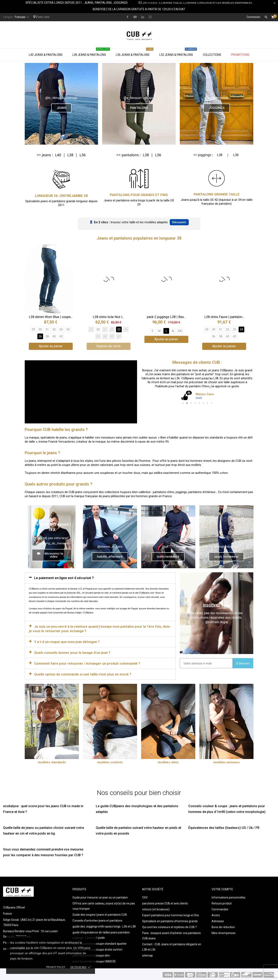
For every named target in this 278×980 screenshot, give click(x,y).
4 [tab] (195, 403)
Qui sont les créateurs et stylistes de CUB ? (169, 926)
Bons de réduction (223, 926)
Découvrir (179, 222)
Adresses (218, 920)
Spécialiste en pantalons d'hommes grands (170, 920)
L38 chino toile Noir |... (108, 317)
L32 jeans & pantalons (178, 52)
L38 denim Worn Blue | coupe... (51, 317)
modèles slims (168, 761)
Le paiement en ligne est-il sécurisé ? (64, 577)
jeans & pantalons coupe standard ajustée (99, 943)
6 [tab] (203, 403)
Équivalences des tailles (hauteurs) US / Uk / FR (224, 827)
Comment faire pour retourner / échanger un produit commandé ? (87, 662)
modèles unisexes (226, 761)
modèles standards (52, 761)
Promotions (240, 55)
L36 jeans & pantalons (135, 52)
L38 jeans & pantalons (91, 52)
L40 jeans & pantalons (48, 52)
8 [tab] (212, 403)
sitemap (147, 954)
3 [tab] (191, 403)
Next (247, 387)
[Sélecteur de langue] (22, 17)
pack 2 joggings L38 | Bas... (166, 317)
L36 (83, 155)
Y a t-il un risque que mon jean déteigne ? (67, 641)
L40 (58, 155)
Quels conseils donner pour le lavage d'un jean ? (72, 652)
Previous (147, 387)
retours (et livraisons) (156, 908)
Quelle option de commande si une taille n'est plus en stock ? (83, 673)
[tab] (100, 577)
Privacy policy (56, 967)
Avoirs (216, 914)
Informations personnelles (229, 896)
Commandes (220, 908)
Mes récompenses (224, 932)
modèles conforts (110, 761)
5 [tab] (199, 403)
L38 (70, 155)
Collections (212, 55)
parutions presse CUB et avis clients (165, 902)
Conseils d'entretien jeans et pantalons (97, 920)
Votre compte (222, 888)
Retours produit (222, 902)
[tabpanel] (197, 385)
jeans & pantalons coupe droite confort (97, 949)
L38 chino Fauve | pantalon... (224, 317)
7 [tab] (208, 403)
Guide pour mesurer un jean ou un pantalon (100, 896)
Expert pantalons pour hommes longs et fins (171, 914)
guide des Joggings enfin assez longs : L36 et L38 (104, 925)
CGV (145, 896)
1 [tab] (183, 403)
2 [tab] (187, 403)
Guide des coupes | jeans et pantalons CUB (100, 914)
